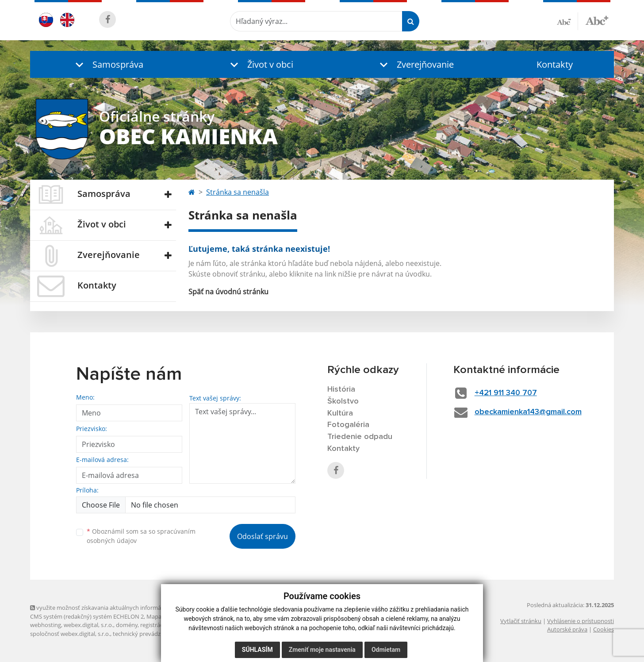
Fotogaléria (348, 425)
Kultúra (340, 413)
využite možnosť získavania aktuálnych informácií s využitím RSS (118, 608)
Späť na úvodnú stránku (228, 292)
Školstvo (343, 401)
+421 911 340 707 (506, 393)
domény (127, 625)
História (341, 389)
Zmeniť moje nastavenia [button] (322, 650)
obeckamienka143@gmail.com (528, 412)
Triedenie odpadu (360, 437)
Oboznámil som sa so (141, 536)
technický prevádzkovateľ (146, 634)
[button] (107, 64)
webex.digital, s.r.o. (88, 625)
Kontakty (555, 64)
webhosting (46, 625)
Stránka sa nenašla (238, 192)
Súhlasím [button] (257, 650)
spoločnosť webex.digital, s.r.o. (70, 634)
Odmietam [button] (386, 650)
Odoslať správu (263, 536)
